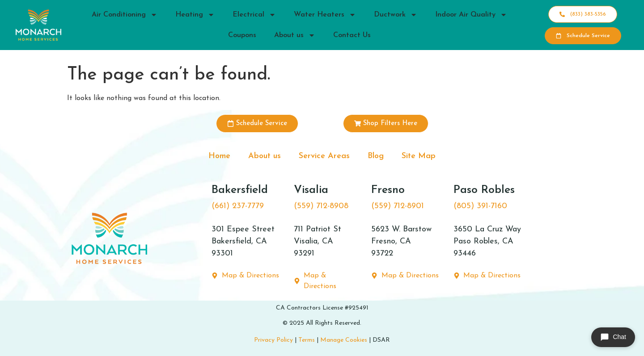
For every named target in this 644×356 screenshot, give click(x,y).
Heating (195, 15)
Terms (307, 340)
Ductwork (396, 15)
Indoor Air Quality (471, 15)
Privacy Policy (273, 340)
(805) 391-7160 (480, 206)
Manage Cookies (344, 340)
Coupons (242, 35)
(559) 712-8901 (398, 206)
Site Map (419, 156)
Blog (376, 156)
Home (219, 156)
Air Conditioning (125, 15)
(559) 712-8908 (321, 206)
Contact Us (352, 35)
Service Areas (324, 156)
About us (295, 35)
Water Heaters (325, 15)
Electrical (254, 15)
